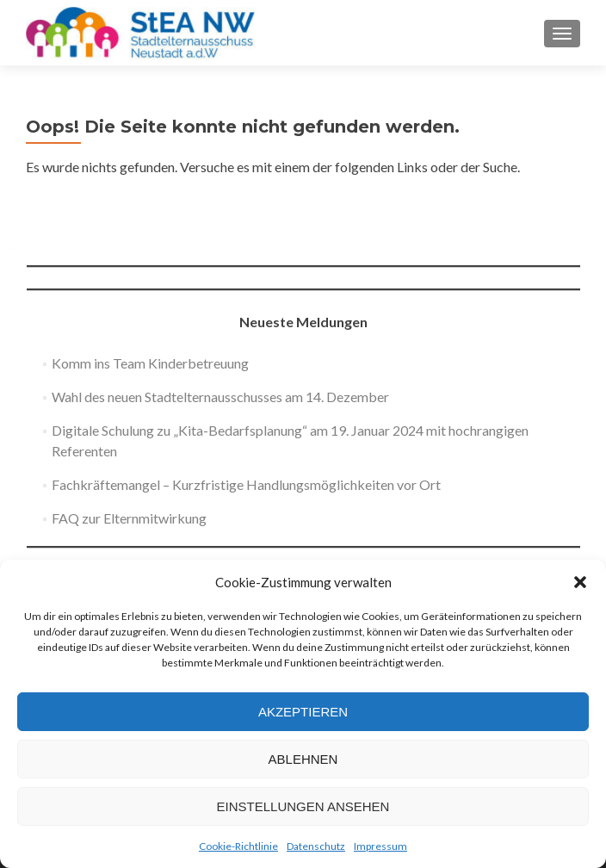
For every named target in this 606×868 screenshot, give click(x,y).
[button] (580, 582)
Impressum (380, 846)
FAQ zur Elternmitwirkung (129, 518)
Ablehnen (303, 759)
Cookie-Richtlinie (238, 846)
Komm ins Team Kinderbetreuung (150, 363)
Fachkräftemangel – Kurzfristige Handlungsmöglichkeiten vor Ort (246, 484)
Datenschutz (316, 846)
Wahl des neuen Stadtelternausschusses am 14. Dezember (220, 397)
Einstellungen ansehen (303, 806)
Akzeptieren (303, 712)
